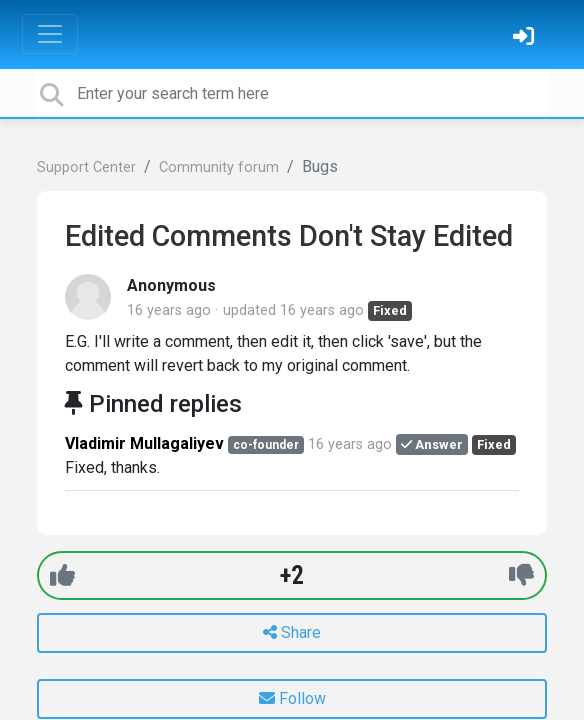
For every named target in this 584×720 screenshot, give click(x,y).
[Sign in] (526, 38)
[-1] (521, 575)
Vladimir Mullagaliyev (144, 443)
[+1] (62, 575)
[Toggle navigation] (50, 34)
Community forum (219, 167)
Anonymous (171, 285)
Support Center (86, 167)
